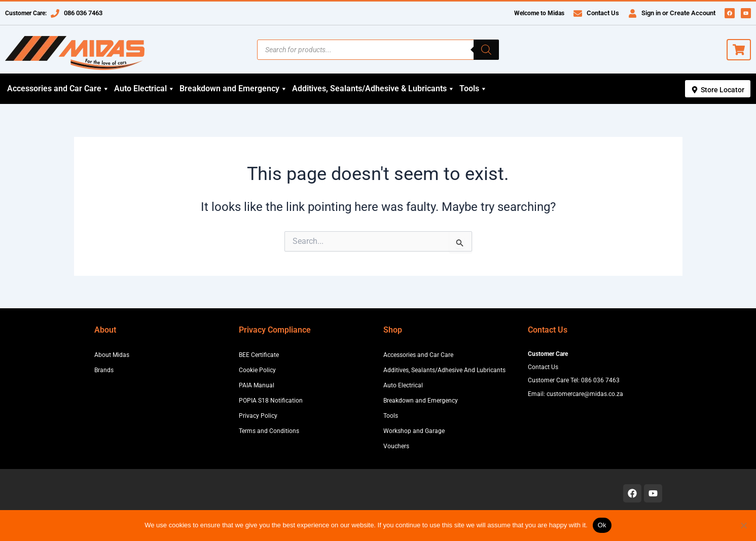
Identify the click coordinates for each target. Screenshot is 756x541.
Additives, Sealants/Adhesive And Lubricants (444, 370)
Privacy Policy (258, 416)
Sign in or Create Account (678, 13)
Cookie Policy (257, 370)
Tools (473, 89)
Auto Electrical (145, 89)
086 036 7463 (83, 13)
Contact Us (603, 13)
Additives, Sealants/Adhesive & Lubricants (373, 89)
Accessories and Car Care (58, 89)
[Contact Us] (578, 13)
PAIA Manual (257, 385)
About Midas (112, 355)
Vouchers (396, 446)
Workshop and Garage (414, 431)
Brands (104, 370)
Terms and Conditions (269, 431)
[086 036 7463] (55, 13)
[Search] (486, 50)
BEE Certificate (259, 355)
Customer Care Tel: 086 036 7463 (574, 380)
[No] (743, 525)
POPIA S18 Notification (271, 401)
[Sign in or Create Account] (633, 13)
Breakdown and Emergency (233, 89)
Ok (602, 525)
